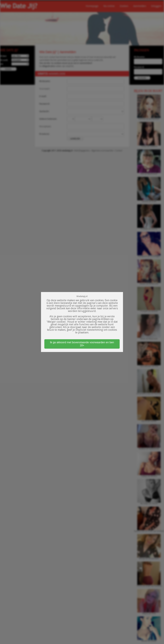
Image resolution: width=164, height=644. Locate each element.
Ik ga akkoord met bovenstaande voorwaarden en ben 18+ (82, 344)
